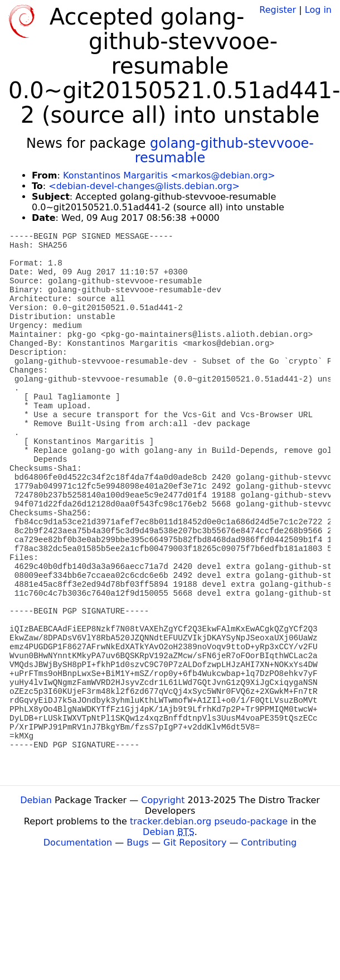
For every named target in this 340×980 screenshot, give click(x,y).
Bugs (138, 843)
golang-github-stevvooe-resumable (224, 151)
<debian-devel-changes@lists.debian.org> (144, 186)
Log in (318, 10)
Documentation (78, 843)
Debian (36, 800)
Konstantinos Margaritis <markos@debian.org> (169, 175)
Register (278, 10)
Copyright (163, 800)
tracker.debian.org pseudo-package (209, 821)
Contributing (269, 843)
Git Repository (195, 843)
